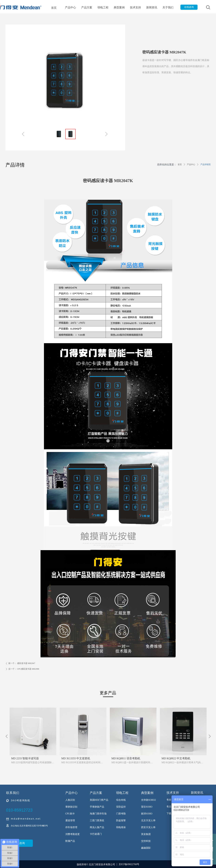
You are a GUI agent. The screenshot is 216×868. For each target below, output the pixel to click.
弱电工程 (103, 7)
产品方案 (87, 7)
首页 (54, 8)
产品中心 (70, 7)
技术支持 (135, 7)
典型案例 (119, 7)
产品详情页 (206, 164)
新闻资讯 (152, 7)
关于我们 (168, 7)
